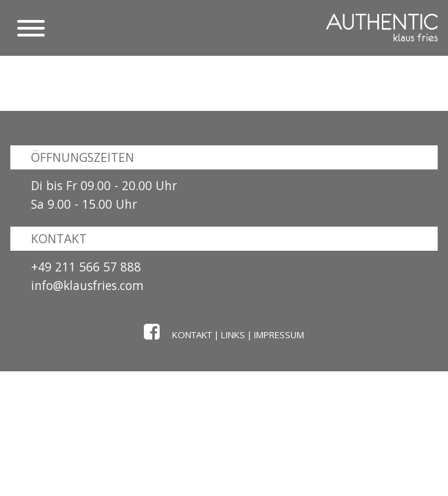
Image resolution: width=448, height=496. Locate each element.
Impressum (279, 335)
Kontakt (192, 335)
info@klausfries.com (87, 285)
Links (233, 335)
